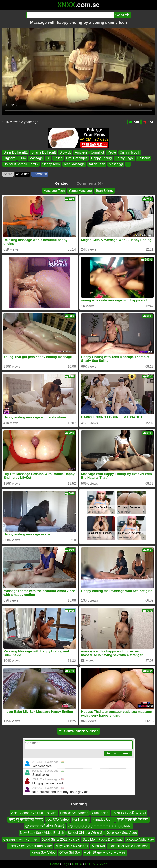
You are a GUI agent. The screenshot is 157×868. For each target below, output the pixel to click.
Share (8, 174)
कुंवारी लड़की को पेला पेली (133, 819)
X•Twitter (22, 174)
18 (48, 158)
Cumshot (97, 152)
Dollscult (143, 158)
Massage (36, 158)
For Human (80, 819)
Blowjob (65, 152)
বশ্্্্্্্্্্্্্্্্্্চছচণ (100, 826)
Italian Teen (97, 164)
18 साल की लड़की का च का (129, 813)
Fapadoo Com (103, 819)
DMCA (77, 864)
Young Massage (80, 191)
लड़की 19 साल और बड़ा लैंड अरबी (105, 853)
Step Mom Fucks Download (103, 839)
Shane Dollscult (44, 152)
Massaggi (116, 164)
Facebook (40, 174)
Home (54, 864)
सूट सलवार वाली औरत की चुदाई (45, 826)
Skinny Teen (51, 164)
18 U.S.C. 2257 (96, 864)
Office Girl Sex (70, 853)
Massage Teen (54, 191)
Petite (112, 152)
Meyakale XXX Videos (72, 846)
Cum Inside (100, 813)
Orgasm (9, 158)
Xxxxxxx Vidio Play (140, 839)
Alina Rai (98, 846)
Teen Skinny (104, 191)
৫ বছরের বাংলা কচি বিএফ (21, 839)
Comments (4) (89, 183)
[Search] (70, 15)
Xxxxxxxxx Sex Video (121, 833)
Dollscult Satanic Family (21, 164)
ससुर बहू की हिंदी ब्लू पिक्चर (26, 819)
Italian (58, 158)
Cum (22, 158)
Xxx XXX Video (58, 819)
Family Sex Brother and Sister (30, 846)
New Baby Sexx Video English (42, 833)
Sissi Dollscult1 (16, 152)
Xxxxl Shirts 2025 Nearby (61, 839)
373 (148, 122)
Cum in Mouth (130, 152)
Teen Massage (74, 164)
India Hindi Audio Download (129, 846)
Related (62, 183)
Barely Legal (125, 158)
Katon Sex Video (43, 853)
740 (134, 122)
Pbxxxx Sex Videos (74, 813)
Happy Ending (101, 158)
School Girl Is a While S (85, 833)
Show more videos (78, 731)
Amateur (81, 152)
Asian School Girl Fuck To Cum (34, 813)
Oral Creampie (77, 158)
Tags (66, 864)
